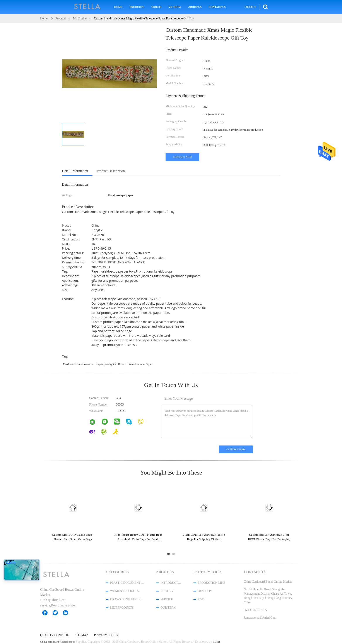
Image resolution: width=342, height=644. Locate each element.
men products (122, 608)
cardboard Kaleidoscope (78, 364)
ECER (216, 642)
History (167, 591)
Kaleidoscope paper (140, 364)
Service (167, 599)
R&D (201, 599)
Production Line (212, 583)
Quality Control (54, 635)
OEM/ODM (205, 591)
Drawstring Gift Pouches (127, 599)
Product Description (111, 171)
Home (118, 7)
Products (137, 7)
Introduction (171, 583)
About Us (195, 7)
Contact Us (217, 7)
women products (124, 591)
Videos (156, 7)
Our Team (168, 608)
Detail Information (75, 171)
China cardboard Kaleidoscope (58, 642)
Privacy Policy (106, 635)
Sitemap (81, 635)
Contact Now (182, 157)
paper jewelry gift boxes (111, 364)
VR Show (175, 7)
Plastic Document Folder (127, 583)
